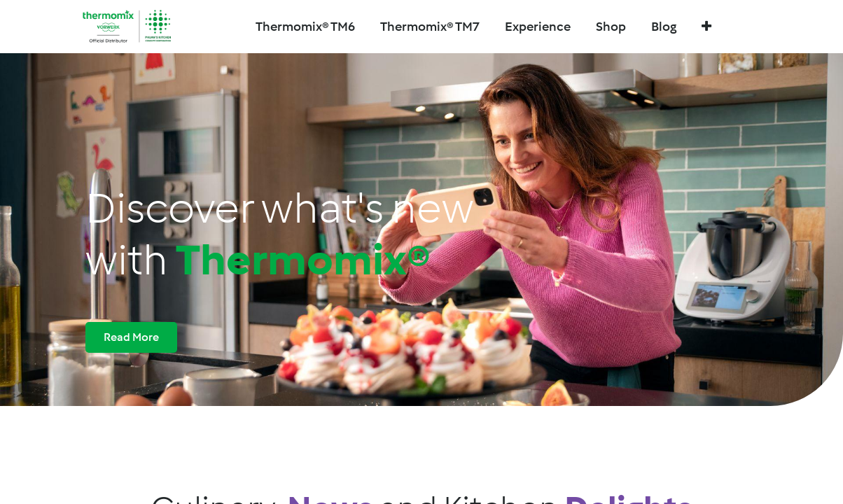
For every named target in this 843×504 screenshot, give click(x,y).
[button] (706, 27)
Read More (131, 337)
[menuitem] (430, 27)
